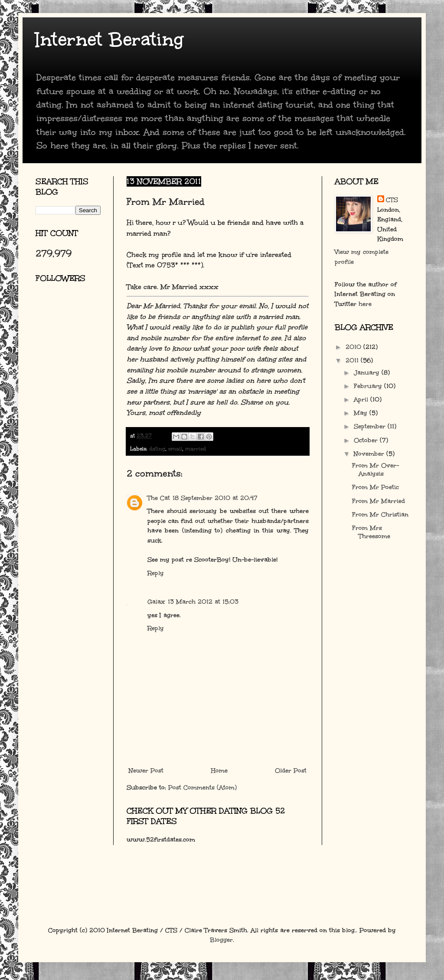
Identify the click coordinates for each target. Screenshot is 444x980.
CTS (392, 200)
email (175, 449)
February (369, 386)
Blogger (221, 940)
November (370, 454)
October (367, 440)
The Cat (159, 498)
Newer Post (146, 771)
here (365, 304)
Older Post (291, 771)
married (196, 449)
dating (157, 449)
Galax (156, 602)
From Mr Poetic (375, 487)
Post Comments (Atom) (202, 788)
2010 (354, 347)
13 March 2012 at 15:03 (203, 602)
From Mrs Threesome (371, 532)
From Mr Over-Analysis (375, 470)
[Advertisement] (75, 393)
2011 (353, 360)
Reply (156, 573)
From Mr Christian (380, 515)
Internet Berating (109, 39)
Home (219, 771)
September (371, 426)
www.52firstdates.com (161, 840)
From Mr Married (379, 501)
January (368, 373)
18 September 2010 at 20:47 (215, 498)
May (362, 413)
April (362, 400)
